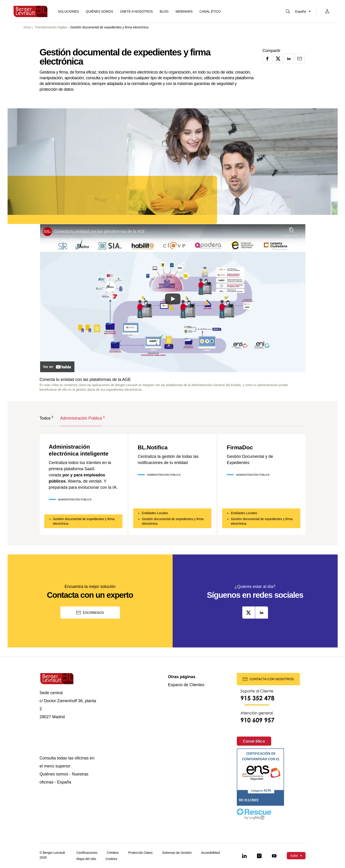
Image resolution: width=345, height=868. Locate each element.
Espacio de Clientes (186, 685)
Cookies (112, 859)
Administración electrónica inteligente (83, 451)
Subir (294, 856)
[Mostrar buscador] (288, 11)
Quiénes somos (99, 11)
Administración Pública (81, 418)
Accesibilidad (210, 853)
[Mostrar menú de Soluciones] (69, 11)
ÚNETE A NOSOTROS (136, 11)
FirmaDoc (241, 447)
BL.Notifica (155, 447)
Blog (164, 11)
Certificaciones (87, 853)
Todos (45, 418)
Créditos (113, 853)
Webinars (184, 11)
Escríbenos (90, 613)
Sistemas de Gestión (177, 853)
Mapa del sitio (86, 859)
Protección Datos (140, 853)
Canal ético (210, 11)
